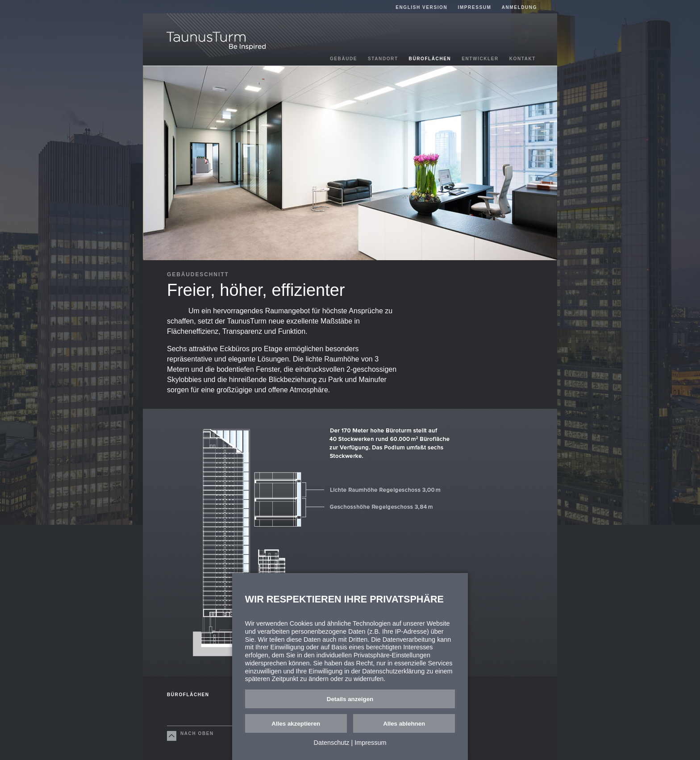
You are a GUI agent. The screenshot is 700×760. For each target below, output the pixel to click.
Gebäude (344, 59)
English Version (421, 7)
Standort (383, 59)
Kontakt (523, 59)
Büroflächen (430, 59)
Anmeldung (519, 7)
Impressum (475, 7)
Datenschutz (332, 743)
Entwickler (480, 59)
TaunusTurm (216, 41)
